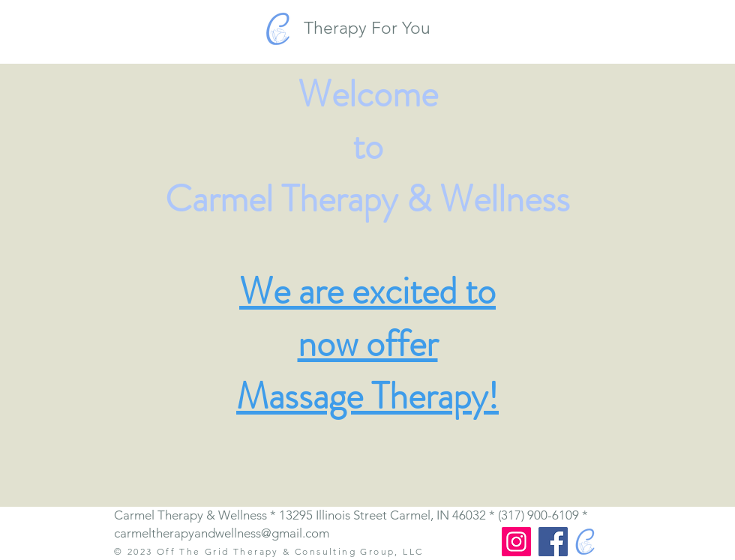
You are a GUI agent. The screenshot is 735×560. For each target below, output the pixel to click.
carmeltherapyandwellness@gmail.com (222, 533)
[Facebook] (553, 542)
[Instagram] (516, 542)
